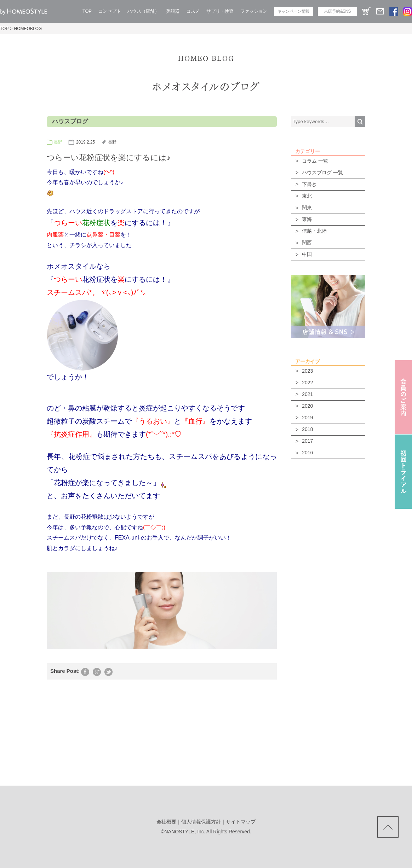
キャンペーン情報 (293, 11)
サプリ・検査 (220, 11)
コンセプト (110, 11)
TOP (87, 11)
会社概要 (166, 822)
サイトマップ (241, 822)
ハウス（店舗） (143, 11)
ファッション (254, 11)
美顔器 (173, 11)
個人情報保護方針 (201, 822)
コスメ (193, 11)
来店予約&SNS (337, 11)
